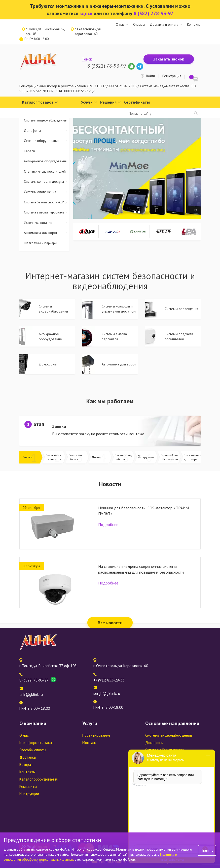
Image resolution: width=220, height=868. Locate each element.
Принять (207, 850)
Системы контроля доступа (47, 182)
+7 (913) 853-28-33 (109, 680)
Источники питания (47, 223)
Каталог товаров (40, 102)
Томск (87, 59)
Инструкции (29, 794)
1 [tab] (135, 212)
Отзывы (139, 24)
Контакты (194, 24)
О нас (120, 24)
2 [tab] (139, 212)
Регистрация (172, 76)
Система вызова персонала (47, 213)
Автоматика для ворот (47, 233)
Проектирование (96, 735)
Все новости (110, 623)
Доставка (28, 757)
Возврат (26, 765)
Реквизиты (28, 786)
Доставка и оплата (164, 24)
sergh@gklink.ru (107, 693)
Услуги (89, 102)
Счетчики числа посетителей (45, 172)
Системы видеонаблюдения (47, 121)
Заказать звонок (169, 59)
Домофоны (47, 131)
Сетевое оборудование (47, 141)
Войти (150, 76)
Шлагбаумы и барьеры (41, 243)
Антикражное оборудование (47, 161)
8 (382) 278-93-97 (154, 13)
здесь (86, 13)
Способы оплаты (33, 750)
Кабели (29, 151)
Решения (111, 102)
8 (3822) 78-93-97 (107, 66)
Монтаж (89, 743)
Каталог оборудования (39, 779)
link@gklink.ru (31, 694)
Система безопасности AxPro (47, 203)
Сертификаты (137, 102)
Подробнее (108, 524)
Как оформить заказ (36, 743)
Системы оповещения (47, 192)
